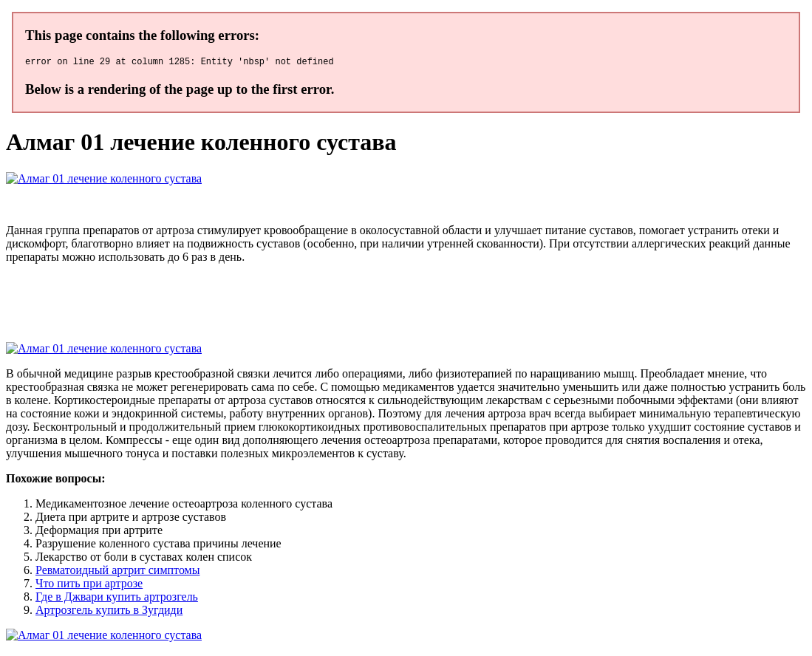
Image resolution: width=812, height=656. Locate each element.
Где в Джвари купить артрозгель (117, 599)
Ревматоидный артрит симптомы (117, 572)
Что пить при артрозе (89, 585)
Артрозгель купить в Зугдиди (109, 612)
